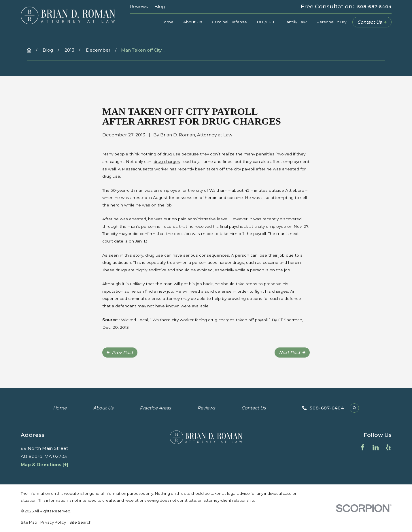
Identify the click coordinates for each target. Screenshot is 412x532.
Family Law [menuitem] (295, 22)
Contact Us (372, 22)
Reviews (139, 6)
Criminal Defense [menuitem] (229, 22)
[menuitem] (29, 522)
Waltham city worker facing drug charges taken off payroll (210, 320)
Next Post (292, 353)
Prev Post (120, 353)
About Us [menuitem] (193, 22)
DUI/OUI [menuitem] (265, 22)
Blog (160, 6)
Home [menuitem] (167, 22)
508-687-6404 (374, 6)
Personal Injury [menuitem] (331, 22)
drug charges (167, 161)
